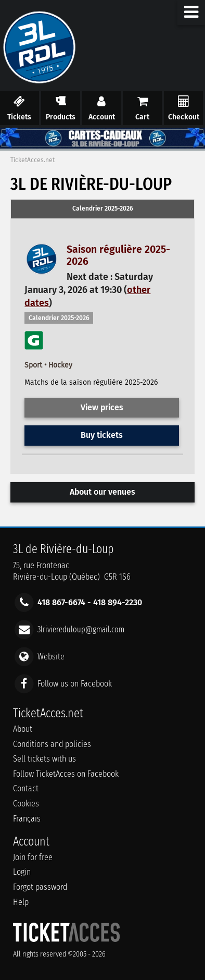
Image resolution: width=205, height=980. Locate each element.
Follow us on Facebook (75, 684)
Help (21, 902)
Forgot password (40, 887)
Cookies (26, 804)
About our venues (102, 492)
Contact (26, 788)
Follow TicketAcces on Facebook (66, 774)
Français (27, 819)
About (23, 729)
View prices (102, 407)
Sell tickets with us (44, 759)
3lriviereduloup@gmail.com (81, 629)
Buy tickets (102, 435)
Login (22, 872)
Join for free (33, 857)
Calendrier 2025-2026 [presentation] (103, 209)
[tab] (102, 209)
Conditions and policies (52, 744)
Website (51, 657)
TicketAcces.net (33, 160)
